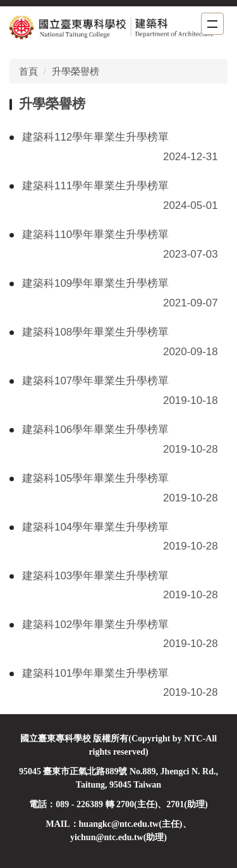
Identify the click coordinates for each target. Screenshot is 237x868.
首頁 (28, 71)
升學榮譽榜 (76, 71)
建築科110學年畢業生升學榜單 (95, 235)
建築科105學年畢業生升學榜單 (95, 478)
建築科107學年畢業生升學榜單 (95, 381)
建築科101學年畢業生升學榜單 (95, 673)
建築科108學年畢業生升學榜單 (95, 332)
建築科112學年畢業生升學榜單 (95, 137)
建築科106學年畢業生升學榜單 (95, 430)
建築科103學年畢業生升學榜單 (95, 576)
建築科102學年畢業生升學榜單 (95, 625)
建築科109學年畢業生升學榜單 (95, 283)
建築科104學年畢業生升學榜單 (95, 527)
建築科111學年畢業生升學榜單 (95, 186)
